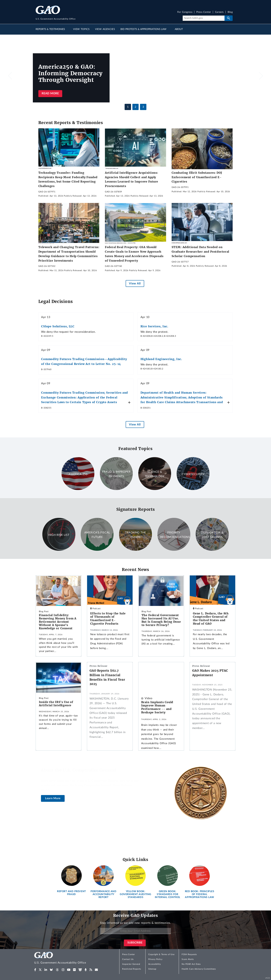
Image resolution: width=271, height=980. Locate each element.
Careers (219, 12)
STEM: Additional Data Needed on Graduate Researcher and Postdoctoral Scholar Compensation (200, 251)
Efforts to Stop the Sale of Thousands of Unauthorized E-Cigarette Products (108, 618)
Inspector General (131, 964)
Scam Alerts (188, 959)
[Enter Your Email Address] (135, 931)
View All (135, 283)
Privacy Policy (155, 959)
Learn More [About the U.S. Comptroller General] (53, 798)
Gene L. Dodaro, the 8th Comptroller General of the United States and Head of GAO (211, 618)
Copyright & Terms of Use (161, 954)
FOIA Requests (189, 954)
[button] (261, 76)
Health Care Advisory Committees (199, 969)
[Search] (204, 18)
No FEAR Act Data (191, 964)
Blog (230, 12)
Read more (50, 93)
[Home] (67, 958)
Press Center (204, 12)
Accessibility (155, 964)
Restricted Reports (132, 969)
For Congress (185, 12)
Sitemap (152, 969)
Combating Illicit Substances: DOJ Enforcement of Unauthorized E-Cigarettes (197, 177)
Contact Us (128, 959)
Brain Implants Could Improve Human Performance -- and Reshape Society (157, 707)
